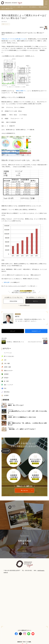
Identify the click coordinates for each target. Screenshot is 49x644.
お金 (5, 360)
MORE (24, 522)
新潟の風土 (7, 392)
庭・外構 (6, 381)
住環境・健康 (7, 367)
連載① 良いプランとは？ (16, 405)
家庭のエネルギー (6, 24)
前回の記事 (7, 282)
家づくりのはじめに (9, 356)
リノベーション (8, 353)
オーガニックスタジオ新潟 (7, 7)
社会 (5, 388)
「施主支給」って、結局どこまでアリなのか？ (22, 429)
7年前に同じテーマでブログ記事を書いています (14, 39)
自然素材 (6, 374)
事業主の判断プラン (21, 91)
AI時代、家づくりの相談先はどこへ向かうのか (22, 417)
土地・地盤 (7, 363)
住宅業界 (6, 395)
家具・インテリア (8, 385)
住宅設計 (6, 378)
